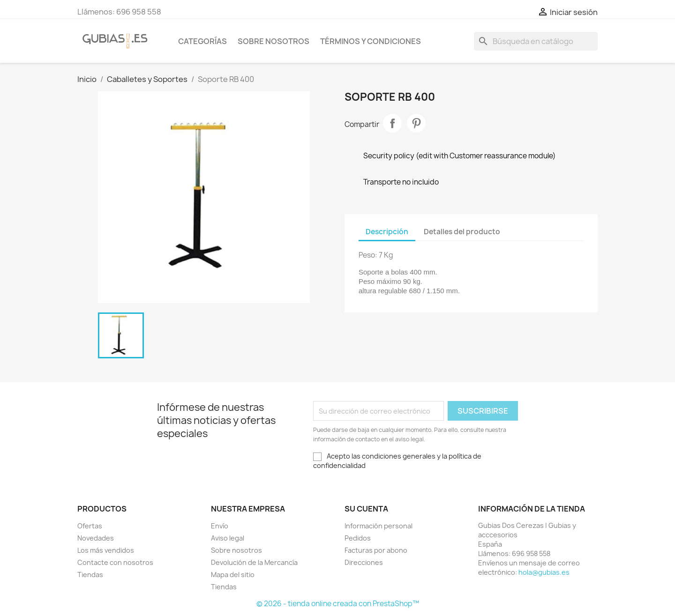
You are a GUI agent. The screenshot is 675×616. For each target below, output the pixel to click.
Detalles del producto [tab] (462, 232)
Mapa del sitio (233, 575)
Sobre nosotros (274, 41)
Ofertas (90, 526)
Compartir (392, 123)
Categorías (202, 41)
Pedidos (358, 538)
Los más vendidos (106, 550)
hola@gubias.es (544, 572)
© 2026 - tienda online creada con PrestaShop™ (338, 604)
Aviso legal (228, 538)
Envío (220, 526)
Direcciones (364, 562)
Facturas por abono (376, 550)
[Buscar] (536, 41)
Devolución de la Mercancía (254, 562)
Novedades (96, 538)
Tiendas (90, 575)
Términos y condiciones (371, 41)
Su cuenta (366, 509)
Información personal (379, 526)
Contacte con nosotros (115, 562)
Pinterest (416, 123)
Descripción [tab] (387, 232)
